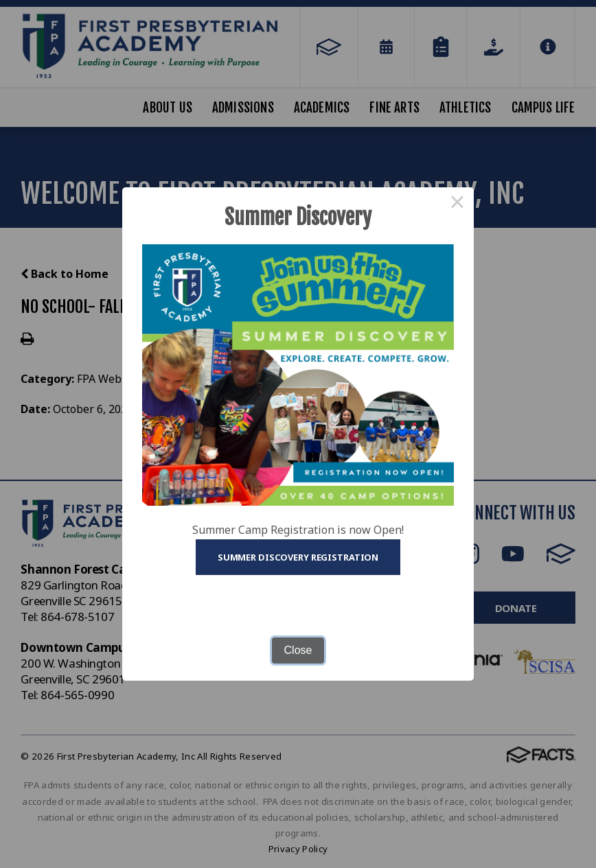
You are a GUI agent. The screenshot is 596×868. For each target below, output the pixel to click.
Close (298, 650)
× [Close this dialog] (457, 204)
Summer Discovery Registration (298, 557)
